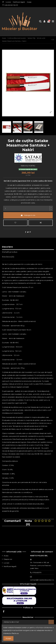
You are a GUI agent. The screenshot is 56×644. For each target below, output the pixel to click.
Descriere (7, 247)
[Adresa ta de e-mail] (25, 622)
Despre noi (8, 559)
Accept (8, 638)
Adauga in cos (28, 215)
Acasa (29, 2)
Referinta (24, 166)
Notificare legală (19, 2)
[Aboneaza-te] (51, 622)
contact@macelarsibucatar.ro (42, 580)
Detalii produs (10, 252)
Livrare (8, 2)
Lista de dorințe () (10, 5)
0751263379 (37, 572)
